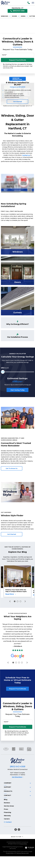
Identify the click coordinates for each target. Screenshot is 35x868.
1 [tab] (15, 601)
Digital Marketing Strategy (10, 841)
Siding (25, 16)
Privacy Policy (23, 838)
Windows (6, 16)
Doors (16, 16)
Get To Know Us (12, 468)
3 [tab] (20, 601)
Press (6, 804)
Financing (7, 807)
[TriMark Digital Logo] (30, 842)
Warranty (7, 810)
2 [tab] (18, 601)
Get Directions (17, 772)
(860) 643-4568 (17, 11)
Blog (6, 794)
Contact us (26, 155)
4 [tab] (22, 663)
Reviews (7, 797)
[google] (19, 824)
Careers (7, 813)
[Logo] (5, 3)
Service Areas (9, 800)
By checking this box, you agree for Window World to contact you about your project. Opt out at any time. (18, 66)
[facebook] (16, 824)
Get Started (17, 102)
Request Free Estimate (18, 60)
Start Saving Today (18, 390)
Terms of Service (21, 848)
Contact (9, 816)
